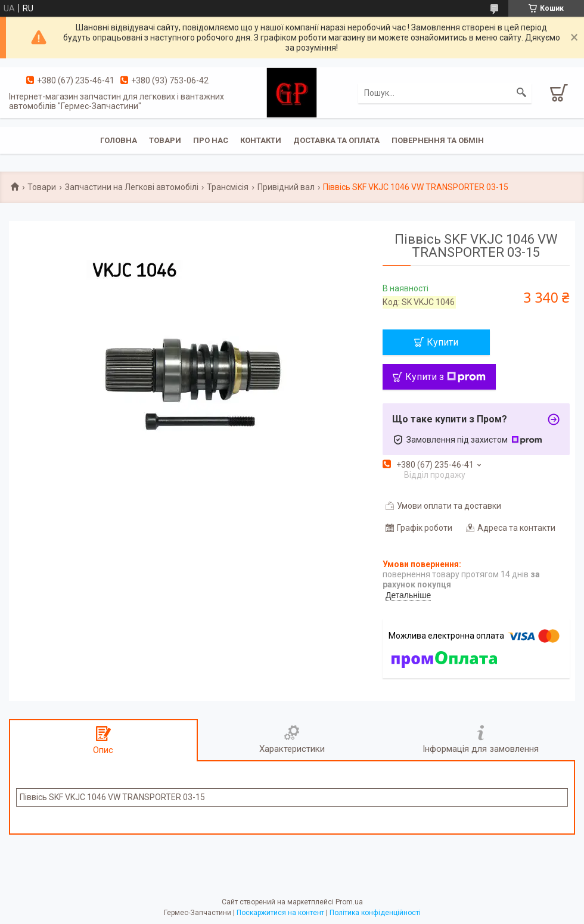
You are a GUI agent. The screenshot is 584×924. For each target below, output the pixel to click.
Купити (442, 342)
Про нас (211, 140)
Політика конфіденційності (375, 913)
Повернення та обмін (438, 140)
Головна (119, 140)
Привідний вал (286, 187)
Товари (165, 140)
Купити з (445, 377)
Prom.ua (349, 902)
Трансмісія (228, 187)
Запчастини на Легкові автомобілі (132, 187)
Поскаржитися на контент (280, 913)
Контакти (261, 140)
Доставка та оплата (336, 140)
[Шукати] (521, 93)
